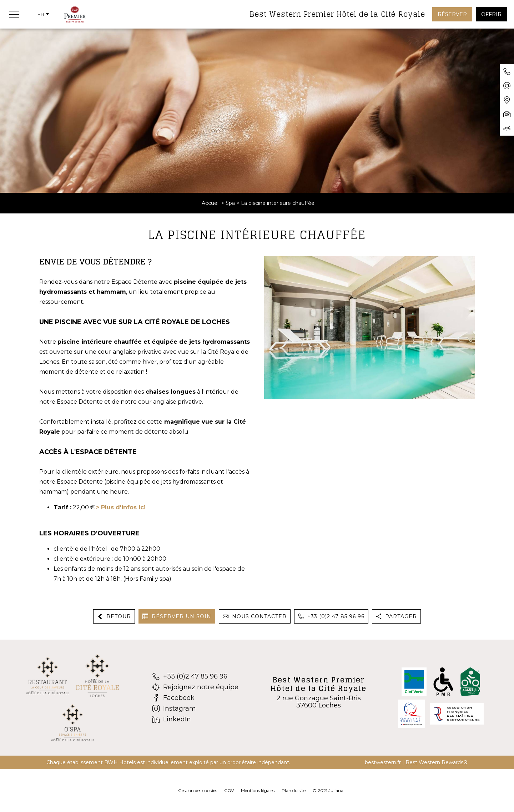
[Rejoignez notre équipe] (195, 687)
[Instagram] (195, 708)
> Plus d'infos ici (121, 507)
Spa (230, 203)
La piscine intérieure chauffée (278, 203)
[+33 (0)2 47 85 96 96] (195, 676)
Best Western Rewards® (437, 762)
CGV (229, 790)
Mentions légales (258, 790)
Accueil (211, 203)
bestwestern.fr (383, 762)
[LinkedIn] (195, 719)
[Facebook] (195, 698)
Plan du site (294, 790)
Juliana (336, 790)
